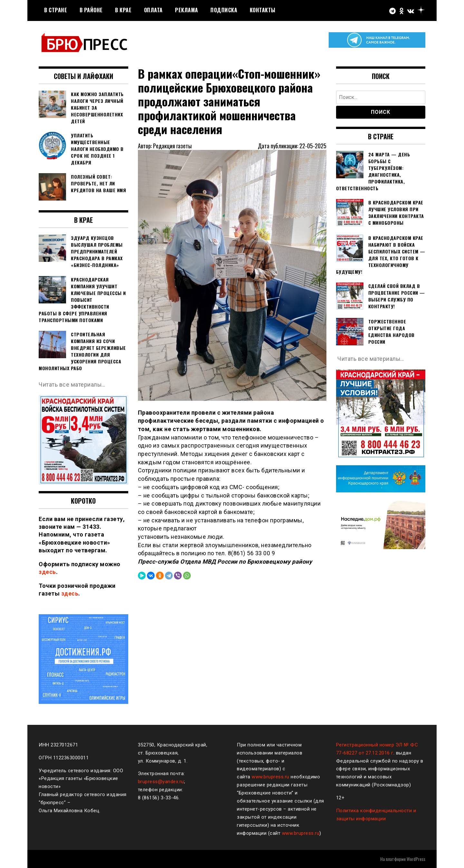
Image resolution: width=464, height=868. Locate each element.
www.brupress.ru (271, 777)
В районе (91, 10)
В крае (123, 10)
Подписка (224, 10)
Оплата (153, 10)
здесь (47, 572)
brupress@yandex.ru (161, 782)
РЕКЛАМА (187, 10)
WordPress (416, 859)
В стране (56, 10)
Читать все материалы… (72, 385)
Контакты (263, 10)
